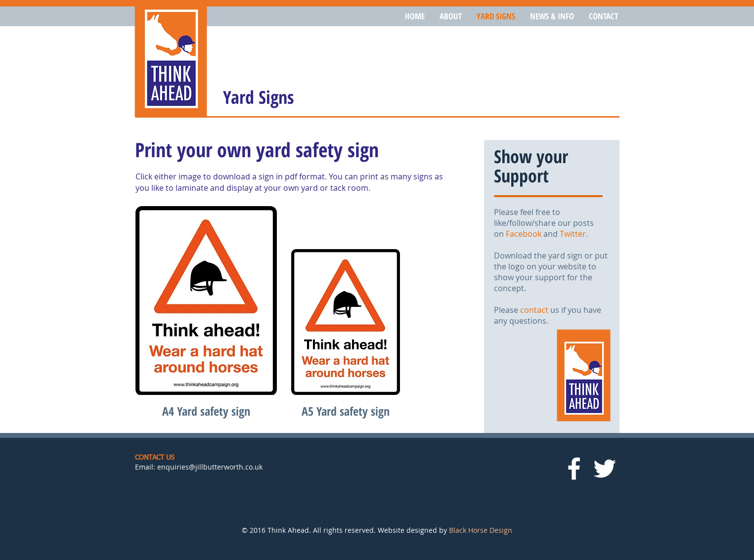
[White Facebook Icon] (574, 469)
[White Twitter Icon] (605, 469)
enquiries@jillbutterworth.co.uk (210, 467)
